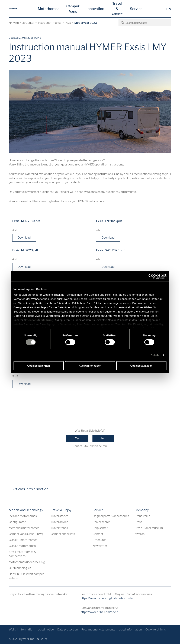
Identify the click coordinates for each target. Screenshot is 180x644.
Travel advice (60, 522)
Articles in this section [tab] (30, 489)
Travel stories (60, 516)
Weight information (21, 630)
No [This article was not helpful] (103, 439)
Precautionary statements (98, 630)
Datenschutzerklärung (39, 320)
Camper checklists (63, 534)
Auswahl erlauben (90, 366)
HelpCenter (100, 528)
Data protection (68, 630)
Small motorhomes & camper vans (22, 554)
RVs (68, 23)
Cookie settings (156, 630)
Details (155, 355)
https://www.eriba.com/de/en (99, 612)
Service (136, 9)
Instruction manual (50, 23)
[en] (13, 9)
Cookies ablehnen (38, 366)
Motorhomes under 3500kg (27, 562)
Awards (140, 534)
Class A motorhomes (22, 546)
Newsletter (100, 546)
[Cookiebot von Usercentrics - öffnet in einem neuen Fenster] (151, 276)
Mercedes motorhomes (24, 528)
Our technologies (20, 568)
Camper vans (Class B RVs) (26, 534)
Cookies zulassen (142, 366)
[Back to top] (168, 617)
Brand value (142, 516)
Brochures (99, 540)
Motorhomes (49, 9)
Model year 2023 (86, 23)
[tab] (56, 491)
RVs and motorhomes (23, 516)
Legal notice (46, 630)
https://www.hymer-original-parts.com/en (107, 599)
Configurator (17, 522)
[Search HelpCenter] (145, 23)
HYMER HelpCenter (22, 23)
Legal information (130, 630)
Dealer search (102, 522)
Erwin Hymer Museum (149, 528)
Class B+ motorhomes (23, 540)
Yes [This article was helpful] (77, 439)
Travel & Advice (117, 9)
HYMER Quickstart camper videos (26, 576)
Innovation (95, 9)
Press (138, 522)
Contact (98, 534)
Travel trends (59, 528)
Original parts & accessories (111, 516)
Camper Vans (73, 9)
